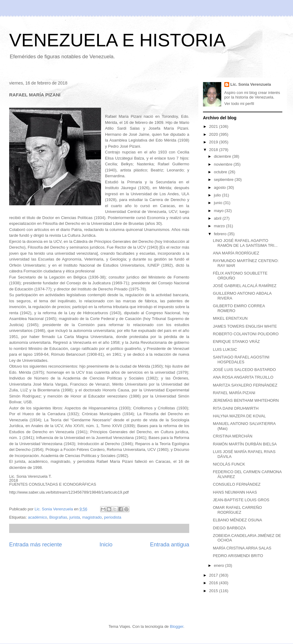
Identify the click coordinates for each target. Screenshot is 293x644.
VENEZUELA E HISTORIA (117, 40)
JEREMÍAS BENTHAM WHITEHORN (246, 400)
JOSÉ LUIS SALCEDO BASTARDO (244, 370)
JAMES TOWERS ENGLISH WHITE (245, 326)
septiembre (224, 180)
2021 (214, 126)
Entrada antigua (170, 545)
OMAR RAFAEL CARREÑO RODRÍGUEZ (237, 510)
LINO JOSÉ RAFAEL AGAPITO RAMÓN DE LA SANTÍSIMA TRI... (245, 243)
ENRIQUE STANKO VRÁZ (236, 342)
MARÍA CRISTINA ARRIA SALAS (242, 548)
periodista (113, 517)
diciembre (223, 156)
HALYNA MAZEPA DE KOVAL (239, 416)
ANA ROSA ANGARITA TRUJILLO (243, 377)
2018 (214, 150)
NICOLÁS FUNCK (229, 464)
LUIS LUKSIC (225, 349)
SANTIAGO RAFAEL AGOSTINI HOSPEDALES (241, 360)
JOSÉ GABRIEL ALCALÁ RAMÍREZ (244, 286)
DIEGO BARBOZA (229, 528)
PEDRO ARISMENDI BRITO (238, 556)
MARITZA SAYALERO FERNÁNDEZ (245, 385)
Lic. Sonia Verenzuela (251, 84)
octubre (221, 172)
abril (218, 218)
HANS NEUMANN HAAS (235, 492)
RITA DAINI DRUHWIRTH (236, 408)
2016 (214, 583)
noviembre (224, 164)
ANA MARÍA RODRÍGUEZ (236, 253)
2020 (214, 134)
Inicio (106, 545)
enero (220, 565)
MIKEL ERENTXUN (230, 318)
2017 (214, 575)
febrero (221, 234)
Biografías (58, 517)
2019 (214, 142)
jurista (75, 517)
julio (218, 195)
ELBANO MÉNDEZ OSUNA (237, 520)
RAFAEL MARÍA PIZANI (234, 393)
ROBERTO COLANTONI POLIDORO (246, 334)
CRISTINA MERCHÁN (232, 436)
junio (219, 203)
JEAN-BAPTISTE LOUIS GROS (241, 500)
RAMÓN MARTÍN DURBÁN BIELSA (245, 444)
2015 (214, 591)
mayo (219, 211)
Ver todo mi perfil (239, 104)
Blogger (176, 626)
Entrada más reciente (36, 545)
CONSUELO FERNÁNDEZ (237, 484)
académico (37, 517)
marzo (220, 226)
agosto (221, 187)
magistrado (92, 517)
